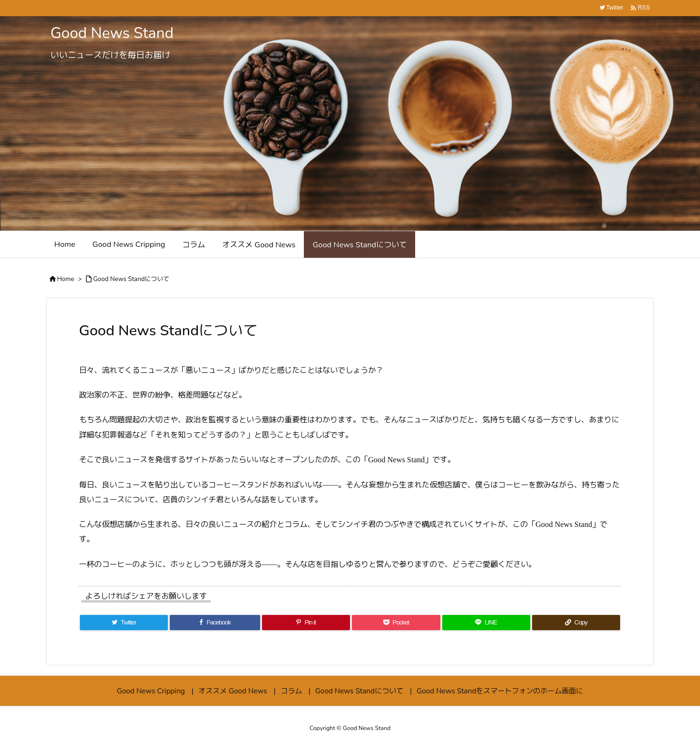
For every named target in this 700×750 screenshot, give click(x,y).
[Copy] (576, 623)
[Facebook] (215, 623)
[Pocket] (396, 623)
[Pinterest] (306, 623)
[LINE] (486, 623)
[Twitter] (124, 623)
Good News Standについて (131, 279)
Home (66, 279)
